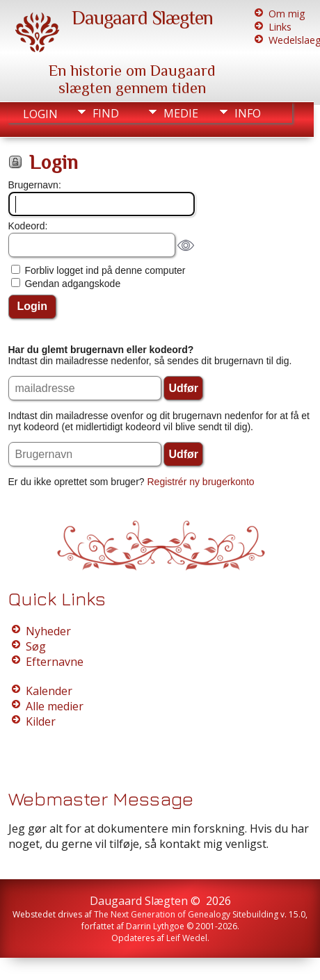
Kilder (41, 721)
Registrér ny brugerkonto (201, 482)
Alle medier (55, 706)
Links (280, 27)
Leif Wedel (187, 938)
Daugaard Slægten (142, 18)
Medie (181, 113)
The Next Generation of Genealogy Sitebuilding (186, 914)
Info (248, 113)
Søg (36, 646)
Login (40, 114)
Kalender (49, 691)
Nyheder (48, 631)
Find (106, 113)
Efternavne (55, 662)
